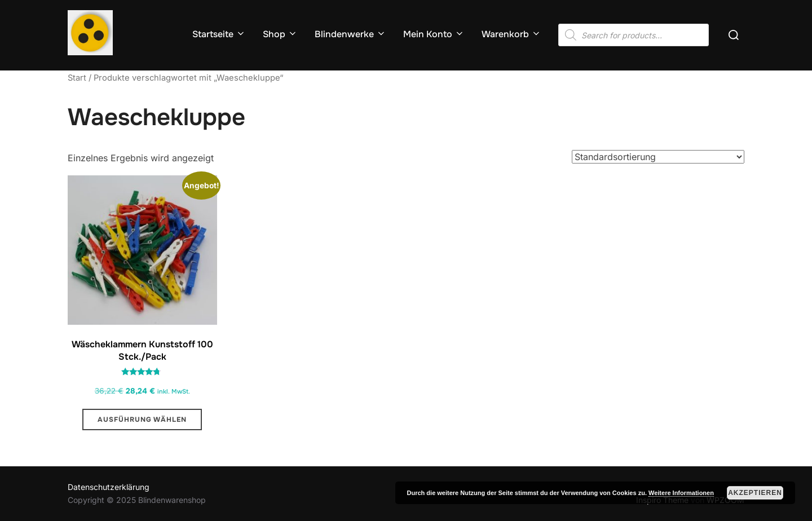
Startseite (219, 34)
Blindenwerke (350, 34)
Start (77, 78)
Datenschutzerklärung (109, 487)
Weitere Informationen (681, 493)
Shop (280, 34)
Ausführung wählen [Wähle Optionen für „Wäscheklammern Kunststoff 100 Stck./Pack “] (142, 420)
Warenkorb (511, 34)
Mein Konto (434, 34)
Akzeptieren (755, 493)
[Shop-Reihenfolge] (658, 157)
